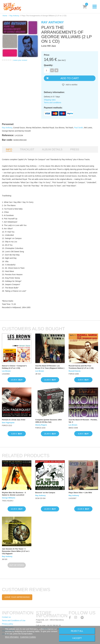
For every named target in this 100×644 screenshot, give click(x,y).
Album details (52, 149)
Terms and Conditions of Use (14, 620)
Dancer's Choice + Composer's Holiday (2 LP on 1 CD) (14, 367)
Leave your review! (20, 60)
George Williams (9, 498)
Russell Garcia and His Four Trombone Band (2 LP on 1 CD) (81, 367)
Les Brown (6, 371)
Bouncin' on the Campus (45, 493)
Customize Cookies (28, 637)
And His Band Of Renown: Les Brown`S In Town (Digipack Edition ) (50, 367)
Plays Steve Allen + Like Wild (80, 493)
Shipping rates (50, 100)
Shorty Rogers (41, 425)
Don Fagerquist (8, 423)
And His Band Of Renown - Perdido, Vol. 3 (83, 421)
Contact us (6, 617)
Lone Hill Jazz (49, 46)
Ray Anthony (14, 16)
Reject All (77, 631)
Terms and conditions (52, 103)
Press (75, 149)
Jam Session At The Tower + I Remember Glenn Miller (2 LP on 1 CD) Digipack (16, 551)
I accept (77, 638)
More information (12, 637)
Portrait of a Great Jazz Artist (14, 420)
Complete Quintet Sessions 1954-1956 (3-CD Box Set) (49, 421)
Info (9, 149)
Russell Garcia (74, 371)
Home (5, 16)
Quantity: (48, 65)
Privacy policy (8, 624)
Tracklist (27, 149)
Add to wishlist (71, 85)
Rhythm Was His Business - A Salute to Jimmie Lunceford (14, 494)
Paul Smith (79, 128)
